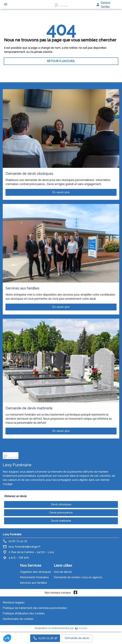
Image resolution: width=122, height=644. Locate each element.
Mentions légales (14, 603)
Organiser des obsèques (36, 572)
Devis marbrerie (61, 521)
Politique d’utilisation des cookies (24, 613)
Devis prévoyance (61, 513)
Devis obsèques (61, 504)
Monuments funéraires (34, 577)
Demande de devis (77, 638)
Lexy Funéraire (12, 534)
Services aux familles (33, 583)
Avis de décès (63, 572)
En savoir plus (61, 192)
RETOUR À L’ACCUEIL (61, 61)
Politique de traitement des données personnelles (35, 608)
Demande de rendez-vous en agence (78, 577)
